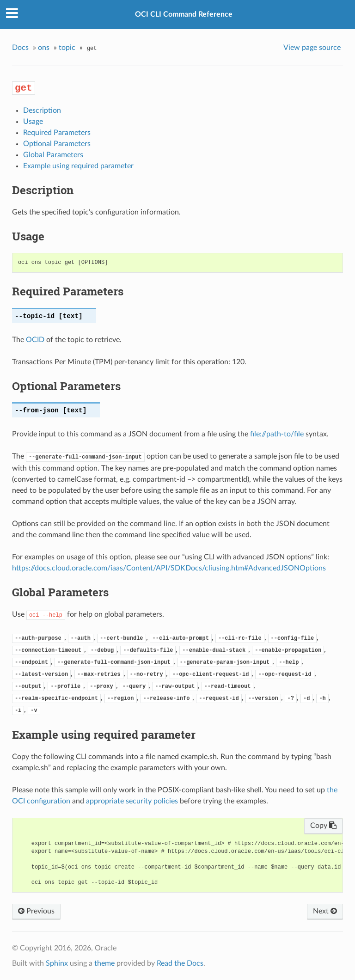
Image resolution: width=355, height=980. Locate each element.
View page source (312, 48)
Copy (323, 826)
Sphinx (57, 963)
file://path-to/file (277, 434)
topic (67, 48)
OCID (35, 340)
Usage (33, 122)
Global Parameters (53, 155)
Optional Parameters (57, 144)
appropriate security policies (132, 801)
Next (325, 911)
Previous (36, 911)
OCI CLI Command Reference (184, 14)
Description (42, 110)
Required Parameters (57, 133)
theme (104, 963)
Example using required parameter (78, 166)
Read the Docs (180, 963)
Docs (20, 48)
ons (44, 48)
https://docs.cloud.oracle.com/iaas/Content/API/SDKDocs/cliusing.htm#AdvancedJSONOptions (169, 568)
